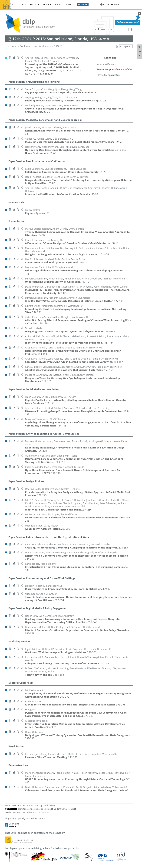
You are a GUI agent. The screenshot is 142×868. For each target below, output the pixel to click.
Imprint (46, 812)
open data (46, 808)
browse (34, 5)
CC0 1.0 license (67, 808)
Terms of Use (19, 812)
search (47, 5)
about (59, 5)
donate (83, 5)
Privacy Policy (34, 812)
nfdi (69, 5)
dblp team (51, 805)
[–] (102, 57)
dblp (23, 5)
